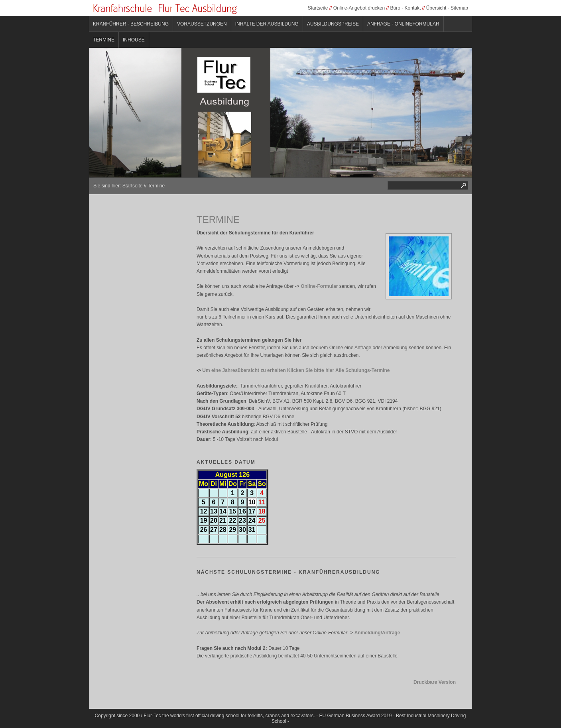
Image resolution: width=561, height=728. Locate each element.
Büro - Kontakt (406, 8)
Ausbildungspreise (333, 24)
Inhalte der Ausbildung (267, 24)
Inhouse (134, 40)
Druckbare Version (435, 682)
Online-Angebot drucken (359, 8)
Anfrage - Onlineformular (403, 24)
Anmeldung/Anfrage (377, 633)
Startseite (318, 8)
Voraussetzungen (202, 24)
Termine (104, 40)
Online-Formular (319, 286)
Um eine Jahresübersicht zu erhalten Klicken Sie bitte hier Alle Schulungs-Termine (296, 370)
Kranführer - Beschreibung (131, 24)
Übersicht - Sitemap (447, 8)
